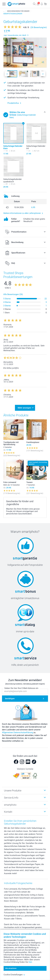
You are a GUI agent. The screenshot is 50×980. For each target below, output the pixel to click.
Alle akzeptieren (11, 968)
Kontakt (8, 812)
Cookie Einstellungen (14, 975)
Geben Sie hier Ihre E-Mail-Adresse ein (21, 688)
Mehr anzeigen (24, 408)
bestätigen (10, 699)
